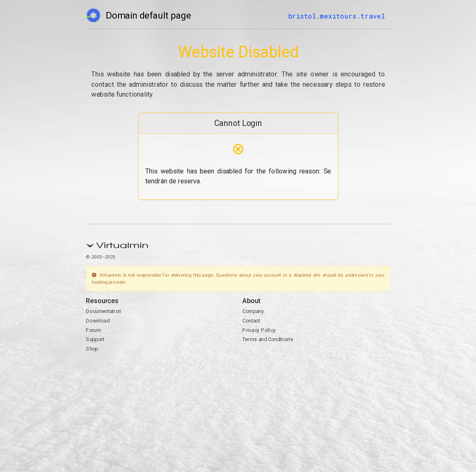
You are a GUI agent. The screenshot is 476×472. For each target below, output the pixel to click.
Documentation (103, 311)
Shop (92, 349)
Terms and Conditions (267, 339)
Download (98, 321)
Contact (251, 321)
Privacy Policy (259, 330)
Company (253, 311)
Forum (93, 330)
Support (95, 339)
